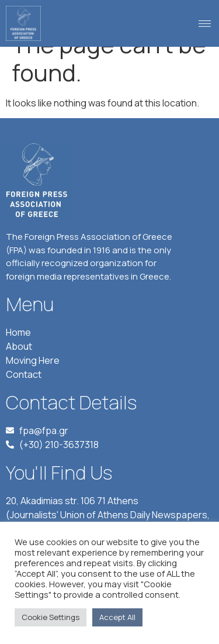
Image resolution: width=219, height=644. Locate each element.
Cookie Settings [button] (51, 617)
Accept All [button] (117, 617)
